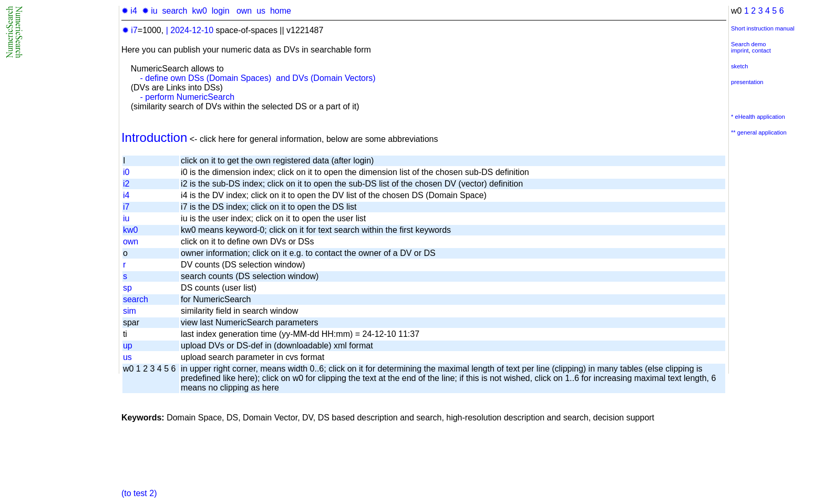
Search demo (749, 44)
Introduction (154, 137)
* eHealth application (758, 117)
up (128, 346)
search (174, 11)
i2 (126, 184)
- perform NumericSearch (187, 97)
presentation (747, 82)
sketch (739, 66)
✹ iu (150, 11)
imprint (740, 50)
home (281, 11)
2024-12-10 (192, 30)
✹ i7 (130, 30)
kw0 (199, 11)
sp (127, 288)
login (221, 11)
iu (126, 218)
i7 (126, 207)
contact (761, 50)
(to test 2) (139, 493)
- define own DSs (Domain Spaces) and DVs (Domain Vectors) (257, 78)
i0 (126, 172)
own (244, 11)
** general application (759, 132)
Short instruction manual (763, 28)
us (261, 11)
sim (130, 311)
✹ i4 (129, 11)
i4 (126, 195)
